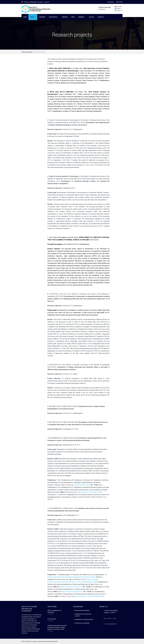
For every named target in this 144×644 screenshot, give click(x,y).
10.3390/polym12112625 (82, 485)
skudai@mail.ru (112, 624)
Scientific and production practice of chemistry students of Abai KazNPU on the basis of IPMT (57, 627)
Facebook (110, 2)
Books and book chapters (82, 610)
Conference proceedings (82, 623)
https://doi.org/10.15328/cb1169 (89, 492)
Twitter (119, 2)
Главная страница (27, 52)
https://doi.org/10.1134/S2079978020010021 (89, 596)
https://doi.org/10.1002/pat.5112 (73, 592)
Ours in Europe (52, 619)
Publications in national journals (84, 619)
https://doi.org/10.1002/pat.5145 (72, 587)
